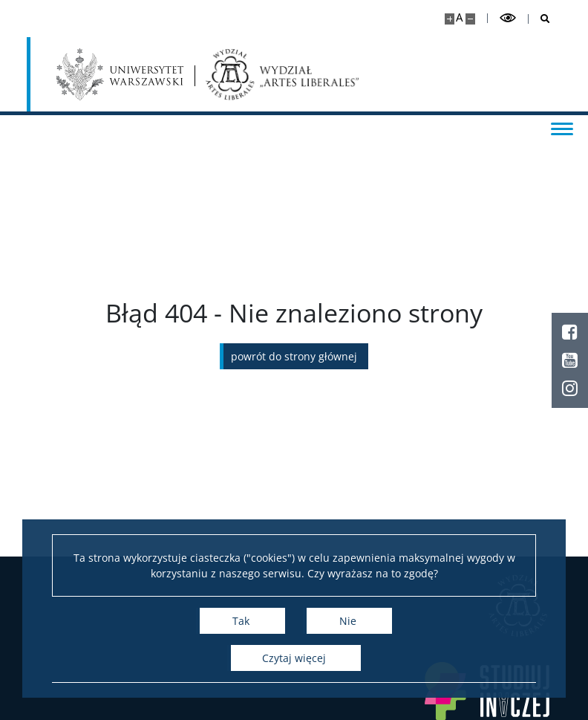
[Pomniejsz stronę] (470, 19)
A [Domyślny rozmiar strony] (459, 17)
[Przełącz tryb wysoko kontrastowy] (508, 18)
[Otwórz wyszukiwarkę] (539, 19)
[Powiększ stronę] (450, 19)
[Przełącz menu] (562, 128)
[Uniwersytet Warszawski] (120, 74)
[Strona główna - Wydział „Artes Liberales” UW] (282, 74)
